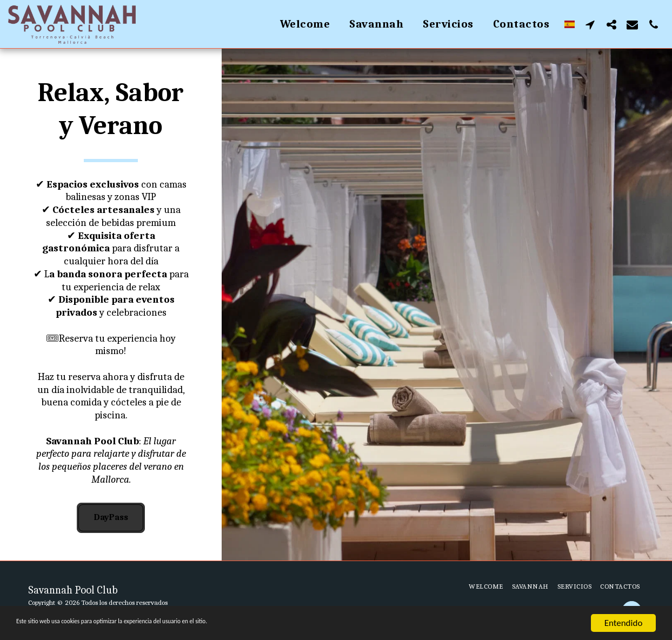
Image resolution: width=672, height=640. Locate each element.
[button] (590, 24)
